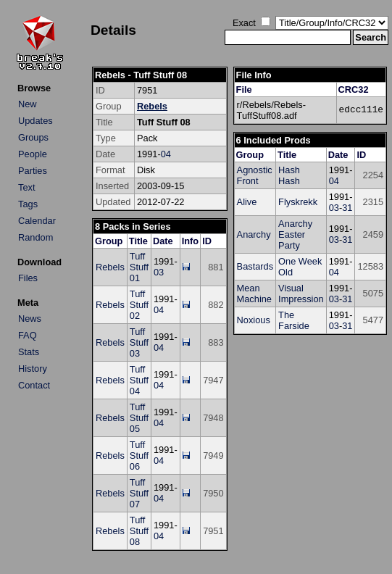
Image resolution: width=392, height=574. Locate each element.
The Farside (294, 320)
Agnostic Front (255, 175)
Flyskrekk (298, 202)
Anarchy (254, 234)
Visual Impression (301, 294)
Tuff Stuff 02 (139, 305)
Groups (33, 137)
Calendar (37, 221)
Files (28, 278)
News (30, 319)
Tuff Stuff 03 (139, 342)
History (33, 369)
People (33, 154)
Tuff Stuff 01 (139, 267)
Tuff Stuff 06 (139, 456)
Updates (36, 121)
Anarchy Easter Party (295, 234)
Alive (247, 202)
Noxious (254, 320)
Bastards (255, 266)
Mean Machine (254, 294)
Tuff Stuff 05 (139, 418)
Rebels (152, 106)
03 (159, 272)
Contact (34, 385)
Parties (33, 171)
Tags (28, 204)
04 (166, 154)
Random (36, 237)
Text (26, 187)
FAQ (28, 335)
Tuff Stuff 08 (139, 531)
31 (347, 208)
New (28, 104)
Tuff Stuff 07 (139, 493)
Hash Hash (289, 175)
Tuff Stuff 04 (139, 380)
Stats (29, 352)
